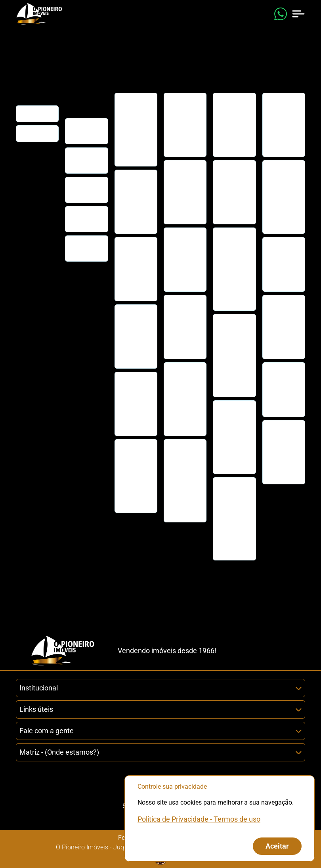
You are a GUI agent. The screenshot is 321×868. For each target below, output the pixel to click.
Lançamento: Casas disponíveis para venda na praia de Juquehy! (284, 452)
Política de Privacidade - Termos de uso (199, 819)
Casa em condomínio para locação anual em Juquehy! (184, 327)
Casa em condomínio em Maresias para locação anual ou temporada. (184, 481)
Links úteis (160, 709)
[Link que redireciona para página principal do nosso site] (39, 14)
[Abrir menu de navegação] (298, 14)
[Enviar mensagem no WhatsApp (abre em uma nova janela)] (281, 14)
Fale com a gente (160, 731)
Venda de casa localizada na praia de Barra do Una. (134, 404)
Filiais (28, 133)
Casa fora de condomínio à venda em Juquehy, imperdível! (284, 264)
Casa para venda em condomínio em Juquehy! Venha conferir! (184, 399)
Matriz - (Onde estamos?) (160, 752)
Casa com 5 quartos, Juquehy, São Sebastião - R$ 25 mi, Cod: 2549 (283, 197)
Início (27, 114)
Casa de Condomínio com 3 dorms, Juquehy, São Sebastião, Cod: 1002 (233, 269)
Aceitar (277, 846)
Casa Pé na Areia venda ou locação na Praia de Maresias (282, 389)
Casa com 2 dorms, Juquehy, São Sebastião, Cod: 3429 (184, 125)
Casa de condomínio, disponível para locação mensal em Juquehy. (234, 437)
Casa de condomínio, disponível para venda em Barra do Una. (135, 269)
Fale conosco (80, 131)
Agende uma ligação (86, 219)
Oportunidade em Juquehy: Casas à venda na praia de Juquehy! (137, 129)
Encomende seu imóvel (85, 190)
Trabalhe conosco (81, 248)
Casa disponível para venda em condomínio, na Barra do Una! (135, 476)
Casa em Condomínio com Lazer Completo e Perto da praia (135, 202)
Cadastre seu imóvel (84, 160)
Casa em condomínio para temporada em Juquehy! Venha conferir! (233, 519)
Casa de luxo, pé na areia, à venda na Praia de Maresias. (281, 327)
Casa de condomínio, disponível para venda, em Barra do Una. (135, 336)
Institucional (160, 688)
